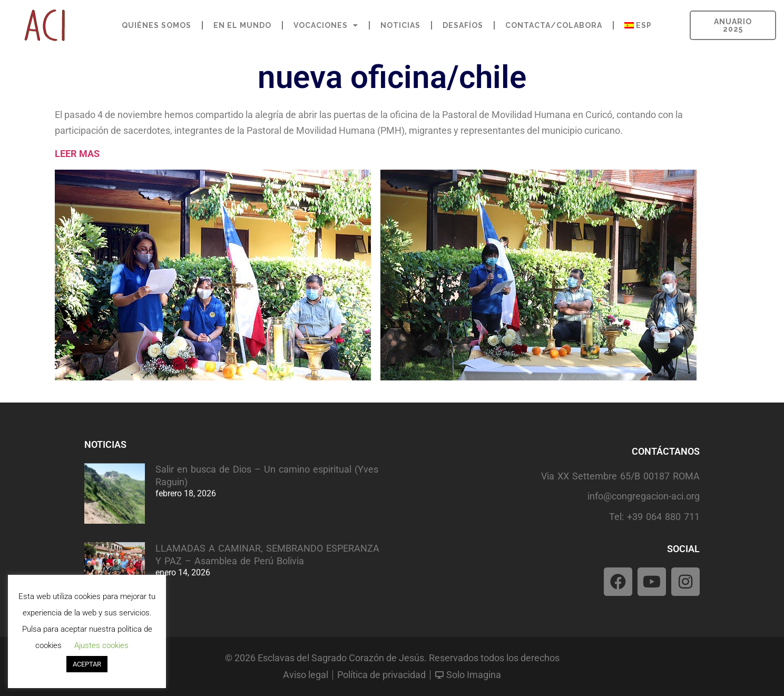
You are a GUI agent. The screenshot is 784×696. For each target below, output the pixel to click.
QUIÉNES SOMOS (156, 25)
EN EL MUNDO (242, 25)
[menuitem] (638, 25)
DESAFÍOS (463, 25)
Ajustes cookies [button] (101, 645)
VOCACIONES (326, 25)
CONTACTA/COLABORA (554, 25)
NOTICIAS (400, 25)
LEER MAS (77, 154)
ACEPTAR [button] (87, 664)
